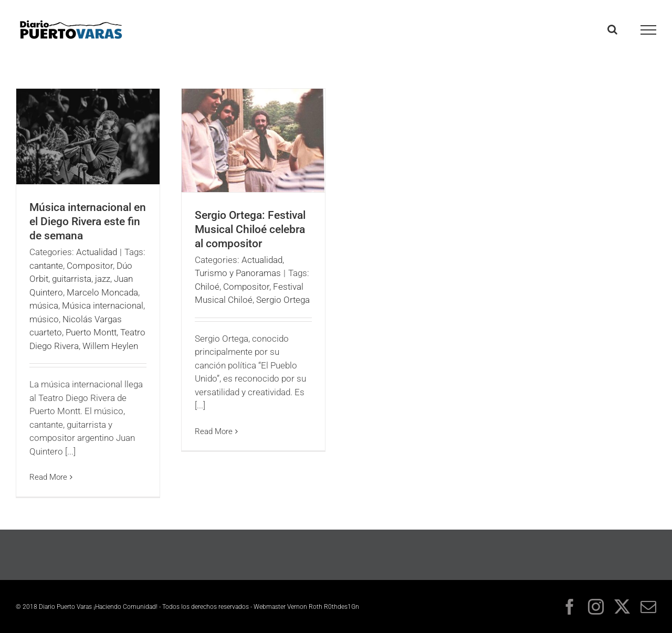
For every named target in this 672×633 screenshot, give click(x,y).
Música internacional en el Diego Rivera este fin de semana (88, 221)
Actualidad (97, 252)
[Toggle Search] (612, 29)
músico (44, 319)
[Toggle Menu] (649, 30)
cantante (46, 266)
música (44, 305)
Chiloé (207, 287)
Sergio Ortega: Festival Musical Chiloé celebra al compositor (250, 229)
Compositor (90, 266)
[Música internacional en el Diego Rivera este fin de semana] (88, 136)
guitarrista (72, 279)
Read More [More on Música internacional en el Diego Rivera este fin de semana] (48, 477)
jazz (103, 279)
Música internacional (103, 305)
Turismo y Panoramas (238, 273)
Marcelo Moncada (102, 292)
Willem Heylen (110, 346)
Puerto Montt (91, 332)
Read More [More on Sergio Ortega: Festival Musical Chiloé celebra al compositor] (214, 431)
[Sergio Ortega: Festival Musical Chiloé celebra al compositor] (253, 140)
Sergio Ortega (283, 300)
